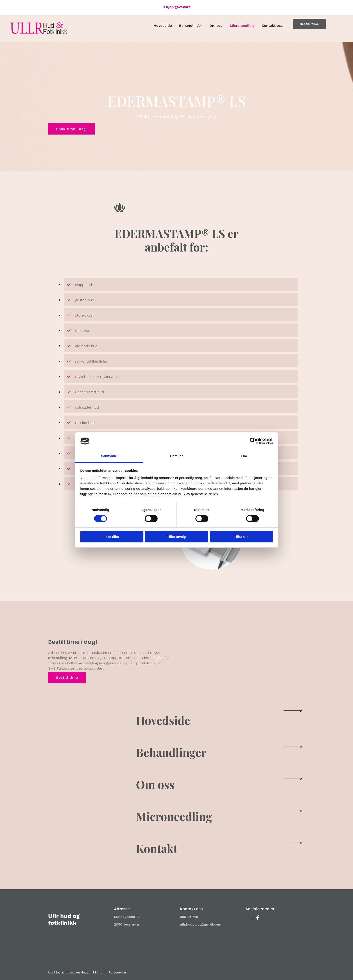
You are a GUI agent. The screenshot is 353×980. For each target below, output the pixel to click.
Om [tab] (244, 456)
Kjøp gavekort (178, 7)
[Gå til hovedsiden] (39, 33)
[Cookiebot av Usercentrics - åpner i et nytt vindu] (253, 441)
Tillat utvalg (176, 537)
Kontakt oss (272, 26)
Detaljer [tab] (176, 456)
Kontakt (157, 849)
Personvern (117, 972)
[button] (309, 24)
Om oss (216, 26)
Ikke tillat (112, 537)
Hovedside (163, 26)
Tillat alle (241, 537)
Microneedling (242, 26)
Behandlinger (191, 26)
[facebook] (258, 918)
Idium (70, 972)
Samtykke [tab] (109, 456)
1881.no (97, 972)
